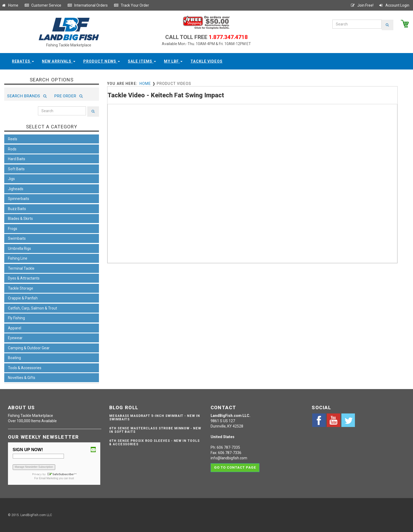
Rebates (23, 61)
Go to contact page (235, 467)
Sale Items (142, 61)
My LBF (173, 61)
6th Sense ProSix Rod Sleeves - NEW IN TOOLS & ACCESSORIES (155, 442)
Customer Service (43, 5)
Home (10, 5)
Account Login (394, 5)
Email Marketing (49, 478)
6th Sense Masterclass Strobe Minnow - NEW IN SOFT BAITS (155, 430)
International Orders (88, 5)
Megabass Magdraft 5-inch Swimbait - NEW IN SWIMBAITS (155, 418)
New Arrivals (59, 61)
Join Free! (362, 5)
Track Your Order (131, 5)
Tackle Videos (206, 61)
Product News (102, 61)
